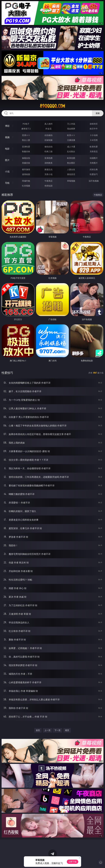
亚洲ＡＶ (26, 135)
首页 (38, 730)
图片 (7, 160)
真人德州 (48, 124)
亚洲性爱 (26, 147)
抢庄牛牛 (94, 129)
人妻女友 (71, 169)
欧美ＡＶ (71, 135)
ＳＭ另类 (94, 140)
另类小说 (48, 174)
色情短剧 (48, 186)
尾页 (67, 730)
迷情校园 (26, 174)
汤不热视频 (94, 181)
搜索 (98, 113)
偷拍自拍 (48, 147)
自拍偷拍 (48, 135)
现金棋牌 (71, 129)
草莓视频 (71, 181)
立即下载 (73, 862)
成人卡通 (71, 147)
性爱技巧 (94, 174)
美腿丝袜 (26, 163)
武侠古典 (94, 169)
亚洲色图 (48, 158)
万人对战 (71, 124)
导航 (7, 183)
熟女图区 (71, 163)
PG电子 (26, 124)
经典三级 (48, 151)
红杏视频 (26, 186)
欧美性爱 (94, 147)
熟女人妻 (26, 140)
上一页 (47, 730)
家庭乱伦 (48, 169)
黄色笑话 (71, 174)
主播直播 (71, 140)
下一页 (58, 730)
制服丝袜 (26, 151)
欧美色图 (71, 158)
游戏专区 (94, 124)
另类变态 (94, 151)
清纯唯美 (48, 163)
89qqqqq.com (52, 106)
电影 (7, 149)
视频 (7, 137)
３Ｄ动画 (94, 135)
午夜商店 (48, 181)
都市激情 (26, 169)
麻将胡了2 (26, 129)
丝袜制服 (48, 140)
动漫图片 (94, 158)
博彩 (7, 126)
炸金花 (48, 129)
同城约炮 (26, 181)
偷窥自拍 (26, 158)
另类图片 (94, 163)
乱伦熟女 (71, 151)
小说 (7, 171)
